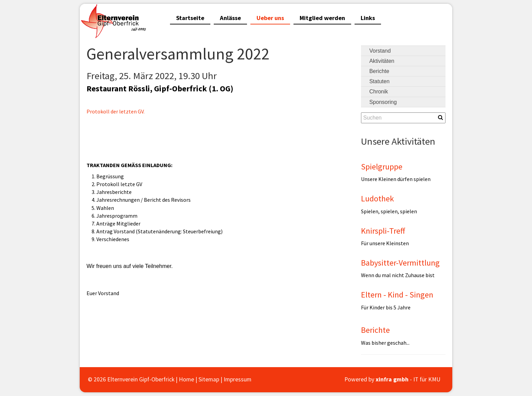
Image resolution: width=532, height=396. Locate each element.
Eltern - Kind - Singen (397, 295)
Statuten (379, 81)
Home (186, 379)
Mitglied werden (322, 18)
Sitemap (209, 379)
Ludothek (377, 199)
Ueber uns (270, 18)
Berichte (379, 71)
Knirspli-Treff (383, 231)
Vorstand (380, 51)
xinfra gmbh (392, 379)
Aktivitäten (382, 61)
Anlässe (230, 18)
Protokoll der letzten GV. (116, 111)
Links (368, 18)
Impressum (237, 379)
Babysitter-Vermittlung (400, 263)
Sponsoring (383, 102)
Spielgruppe (382, 167)
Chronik (378, 92)
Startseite (190, 18)
